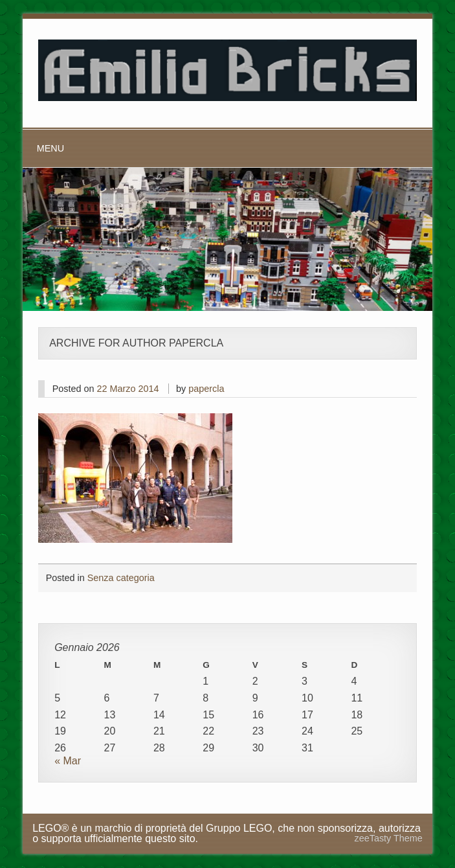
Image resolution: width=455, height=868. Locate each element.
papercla (206, 389)
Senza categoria (121, 578)
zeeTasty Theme (389, 838)
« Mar (68, 761)
